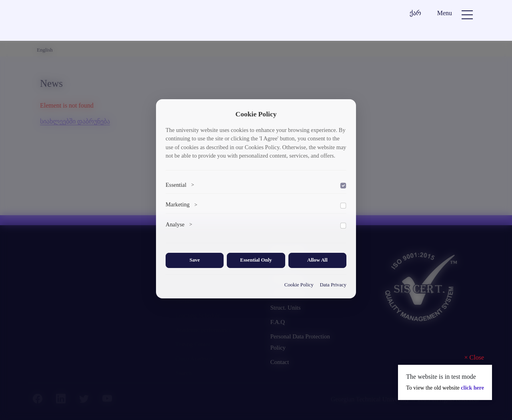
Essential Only (256, 260)
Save (195, 260)
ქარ (415, 13)
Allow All (317, 260)
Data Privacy (333, 285)
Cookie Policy (299, 285)
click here (472, 388)
